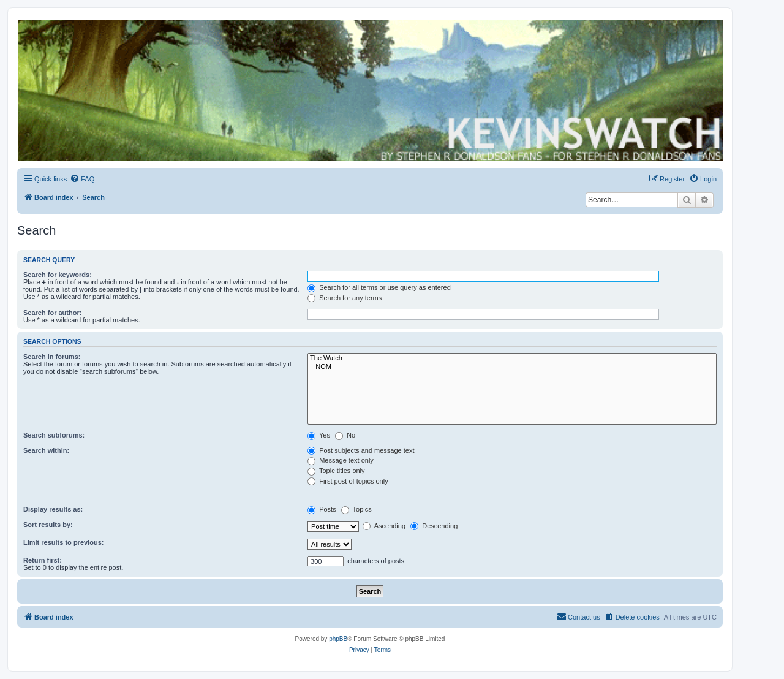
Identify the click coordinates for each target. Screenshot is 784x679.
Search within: (46, 450)
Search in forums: (52, 357)
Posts (322, 509)
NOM (512, 367)
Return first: (43, 560)
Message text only (341, 460)
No (345, 435)
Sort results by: (48, 525)
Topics (356, 509)
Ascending (384, 526)
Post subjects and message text (361, 450)
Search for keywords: (58, 275)
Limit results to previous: (63, 542)
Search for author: (52, 313)
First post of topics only (348, 481)
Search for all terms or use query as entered (379, 287)
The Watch (512, 358)
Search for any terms (345, 298)
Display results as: (53, 509)
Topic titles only (336, 471)
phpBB (338, 639)
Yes (319, 435)
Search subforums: (54, 435)
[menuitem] (82, 179)
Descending (434, 526)
